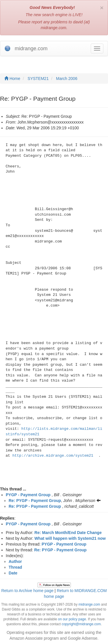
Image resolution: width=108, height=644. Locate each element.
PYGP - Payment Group (28, 495)
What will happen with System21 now (70, 538)
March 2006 (67, 79)
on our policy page (72, 619)
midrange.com (89, 604)
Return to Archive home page (27, 591)
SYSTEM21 (38, 79)
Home (12, 79)
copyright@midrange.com (81, 624)
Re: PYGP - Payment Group (35, 501)
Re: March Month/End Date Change (68, 533)
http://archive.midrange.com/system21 (53, 456)
